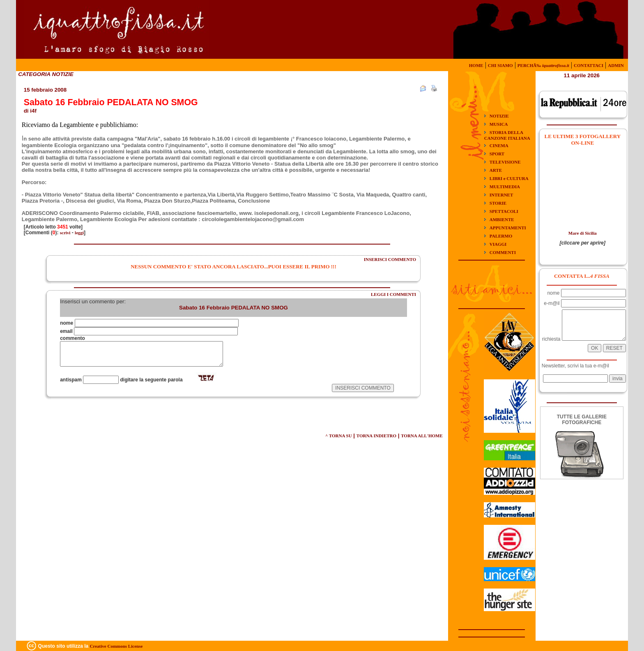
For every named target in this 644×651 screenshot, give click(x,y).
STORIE (498, 203)
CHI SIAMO (500, 65)
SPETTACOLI (504, 211)
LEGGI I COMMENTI (393, 294)
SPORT (497, 154)
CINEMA (499, 145)
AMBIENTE (502, 219)
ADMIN (616, 65)
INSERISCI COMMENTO (390, 259)
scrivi (65, 233)
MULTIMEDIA (505, 187)
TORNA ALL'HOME (422, 436)
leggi (79, 233)
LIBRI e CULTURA (509, 178)
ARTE (496, 170)
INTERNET (501, 195)
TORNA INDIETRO (376, 436)
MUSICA (499, 124)
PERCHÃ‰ (543, 65)
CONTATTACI (589, 65)
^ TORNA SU (339, 436)
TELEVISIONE (505, 162)
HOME (476, 65)
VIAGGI (498, 244)
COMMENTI (503, 252)
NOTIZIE (499, 116)
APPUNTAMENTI (508, 228)
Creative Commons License (116, 646)
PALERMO (501, 236)
